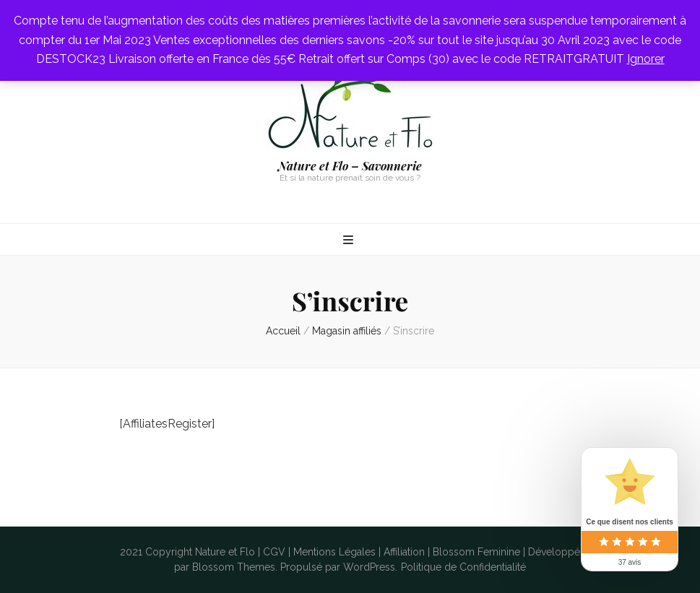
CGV (274, 552)
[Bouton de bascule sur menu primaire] (350, 241)
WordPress (369, 567)
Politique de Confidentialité (463, 567)
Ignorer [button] (646, 59)
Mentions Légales (334, 552)
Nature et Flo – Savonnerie (350, 166)
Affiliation (404, 552)
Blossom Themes (234, 567)
